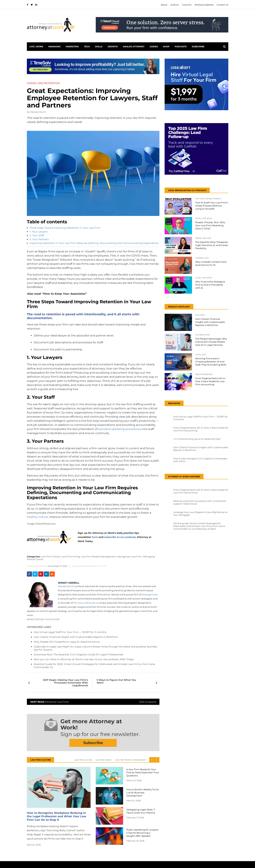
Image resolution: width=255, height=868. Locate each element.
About (164, 5)
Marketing (72, 47)
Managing (54, 47)
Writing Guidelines (204, 5)
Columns (187, 5)
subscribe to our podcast (120, 537)
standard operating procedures (120, 429)
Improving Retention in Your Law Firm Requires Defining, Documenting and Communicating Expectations (94, 243)
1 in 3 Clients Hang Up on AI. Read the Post (197, 439)
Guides (154, 47)
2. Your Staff (37, 235)
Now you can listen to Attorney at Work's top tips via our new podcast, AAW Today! (84, 659)
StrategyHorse (149, 594)
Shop (166, 47)
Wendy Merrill (38, 112)
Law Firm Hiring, (71, 556)
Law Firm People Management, (99, 556)
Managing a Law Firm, (130, 556)
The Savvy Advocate (84, 603)
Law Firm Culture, (51, 556)
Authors (175, 5)
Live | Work (36, 47)
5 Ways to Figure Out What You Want (116, 681)
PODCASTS (181, 47)
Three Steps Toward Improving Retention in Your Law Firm (65, 228)
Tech (87, 47)
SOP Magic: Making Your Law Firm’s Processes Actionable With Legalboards (65, 683)
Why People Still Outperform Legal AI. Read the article (67, 642)
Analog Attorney (134, 47)
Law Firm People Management (130, 760)
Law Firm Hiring (104, 760)
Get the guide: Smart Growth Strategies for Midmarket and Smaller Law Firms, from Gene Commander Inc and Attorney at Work (199, 526)
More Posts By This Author (43, 619)
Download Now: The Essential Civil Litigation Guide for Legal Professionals (79, 654)
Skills (99, 47)
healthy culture (37, 517)
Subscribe (198, 47)
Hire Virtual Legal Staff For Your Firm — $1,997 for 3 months (70, 632)
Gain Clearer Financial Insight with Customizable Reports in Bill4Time (76, 637)
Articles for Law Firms (93, 702)
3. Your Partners (39, 239)
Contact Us (222, 5)
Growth (113, 47)
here (95, 537)
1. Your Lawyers (39, 232)
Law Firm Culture (83, 760)
